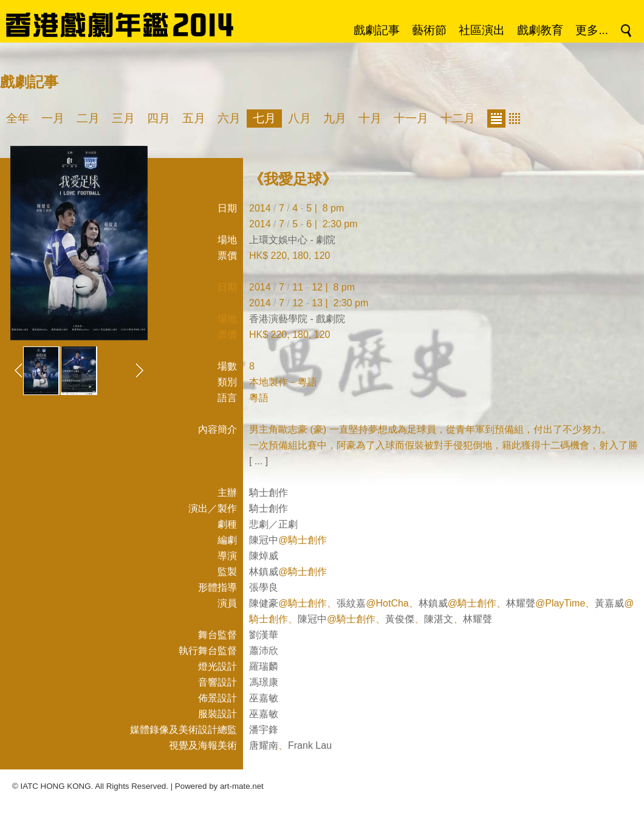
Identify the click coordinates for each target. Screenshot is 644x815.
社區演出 (482, 30)
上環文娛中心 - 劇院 (292, 240)
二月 (88, 118)
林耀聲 (521, 603)
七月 (264, 118)
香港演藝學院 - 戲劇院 (297, 319)
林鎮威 (264, 572)
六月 (229, 118)
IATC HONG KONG (56, 786)
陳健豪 (264, 603)
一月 (53, 118)
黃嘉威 (609, 603)
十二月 (458, 118)
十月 (370, 118)
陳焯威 (264, 556)
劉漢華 (264, 635)
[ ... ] (259, 461)
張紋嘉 (351, 603)
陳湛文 (439, 619)
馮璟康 (264, 682)
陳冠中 (264, 540)
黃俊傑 (400, 619)
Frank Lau (310, 745)
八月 (300, 118)
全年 (18, 118)
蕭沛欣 (264, 651)
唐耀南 (264, 745)
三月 (123, 118)
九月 (335, 118)
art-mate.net (242, 786)
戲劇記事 (377, 30)
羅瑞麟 (264, 666)
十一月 (411, 118)
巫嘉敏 (264, 698)
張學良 (264, 587)
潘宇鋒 (264, 730)
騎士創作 (269, 493)
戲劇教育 (540, 30)
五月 (194, 118)
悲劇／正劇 (273, 524)
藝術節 (429, 30)
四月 (159, 118)
